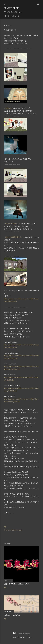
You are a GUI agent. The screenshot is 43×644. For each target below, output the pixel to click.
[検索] (38, 4)
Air (9, 530)
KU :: (19, 16)
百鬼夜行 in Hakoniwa (17, 584)
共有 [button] (5, 527)
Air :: (14, 16)
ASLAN (13, 530)
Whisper (19, 530)
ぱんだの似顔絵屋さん (13, 237)
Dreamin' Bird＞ (11, 224)
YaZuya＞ (9, 108)
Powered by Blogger (22, 633)
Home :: (7, 16)
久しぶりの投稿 (12, 615)
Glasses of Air (11, 8)
